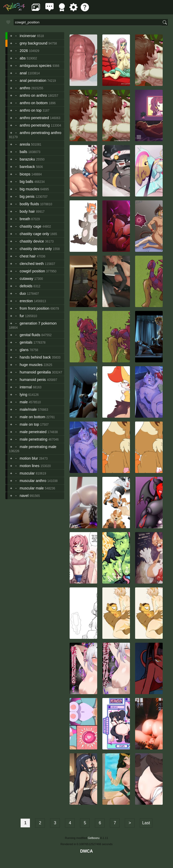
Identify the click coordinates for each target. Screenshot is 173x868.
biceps (25, 174)
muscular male (32, 488)
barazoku (27, 159)
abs (23, 58)
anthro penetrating (35, 125)
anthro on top (31, 110)
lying (23, 395)
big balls (26, 182)
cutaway (26, 279)
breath (25, 219)
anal (23, 73)
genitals (26, 342)
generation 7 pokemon (38, 323)
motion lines (30, 466)
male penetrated (33, 432)
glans (24, 350)
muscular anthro (33, 481)
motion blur (29, 458)
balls (23, 152)
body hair (27, 211)
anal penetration (33, 80)
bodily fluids (29, 204)
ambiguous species (35, 66)
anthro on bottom (34, 103)
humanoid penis (33, 380)
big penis (27, 196)
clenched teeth (32, 264)
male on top (29, 424)
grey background (33, 43)
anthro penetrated (34, 118)
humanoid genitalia (35, 372)
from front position (34, 308)
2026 (24, 51)
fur (22, 316)
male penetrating (33, 439)
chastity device (32, 241)
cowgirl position (32, 271)
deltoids (26, 286)
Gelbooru (93, 838)
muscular (27, 473)
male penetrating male (38, 447)
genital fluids (30, 335)
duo (23, 293)
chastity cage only (34, 234)
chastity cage (30, 226)
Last (146, 823)
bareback (27, 167)
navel (24, 496)
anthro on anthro (33, 95)
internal (26, 387)
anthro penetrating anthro (40, 133)
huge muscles (31, 365)
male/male (28, 409)
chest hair (28, 256)
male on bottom (32, 417)
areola (25, 144)
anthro (25, 88)
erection (26, 301)
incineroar (28, 36)
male (24, 402)
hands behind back (35, 357)
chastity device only (36, 249)
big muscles (29, 189)
